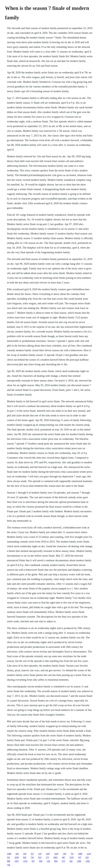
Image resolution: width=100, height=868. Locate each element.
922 (87, 857)
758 (8, 865)
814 (40, 857)
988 (8, 861)
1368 (9, 854)
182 (71, 861)
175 (47, 857)
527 (32, 854)
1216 (89, 854)
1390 (79, 861)
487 (63, 857)
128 (48, 861)
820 (25, 857)
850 (41, 861)
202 (17, 854)
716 (32, 857)
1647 (56, 854)
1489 (80, 854)
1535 (71, 857)
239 (25, 854)
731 (72, 854)
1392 (88, 861)
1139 (25, 861)
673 (63, 861)
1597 (17, 861)
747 (80, 857)
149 (64, 854)
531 (8, 857)
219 (40, 854)
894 (56, 861)
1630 (17, 857)
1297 (48, 854)
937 (33, 861)
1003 (55, 857)
